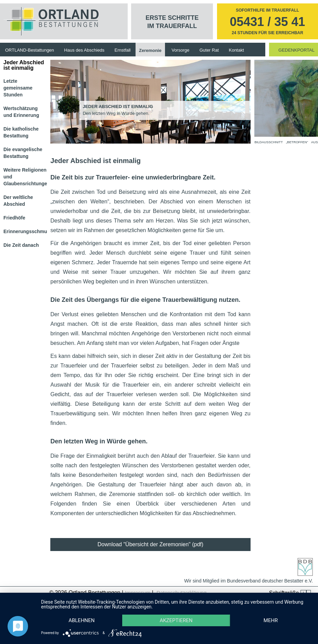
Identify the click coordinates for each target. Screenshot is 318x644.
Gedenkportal (296, 50)
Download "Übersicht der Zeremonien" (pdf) (150, 544)
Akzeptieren (176, 620)
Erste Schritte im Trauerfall (172, 22)
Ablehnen (81, 620)
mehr (271, 620)
